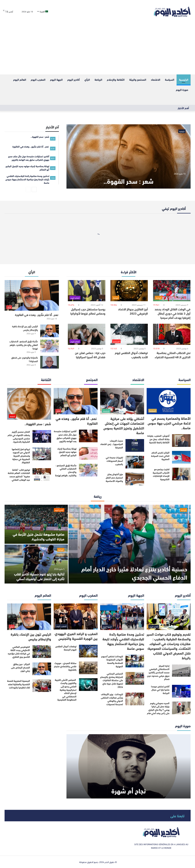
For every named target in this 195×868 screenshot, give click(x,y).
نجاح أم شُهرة (129, 790)
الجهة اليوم (56, 79)
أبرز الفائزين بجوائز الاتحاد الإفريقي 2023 (133, 311)
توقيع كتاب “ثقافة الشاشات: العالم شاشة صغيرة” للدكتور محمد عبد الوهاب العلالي (19, 475)
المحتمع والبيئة (138, 79)
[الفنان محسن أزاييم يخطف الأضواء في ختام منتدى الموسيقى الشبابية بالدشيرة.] (42, 436)
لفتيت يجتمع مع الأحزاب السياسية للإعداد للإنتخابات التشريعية (161, 474)
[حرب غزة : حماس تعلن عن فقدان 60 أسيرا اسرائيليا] (87, 334)
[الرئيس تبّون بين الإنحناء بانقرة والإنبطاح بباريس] (50, 331)
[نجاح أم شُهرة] (128, 766)
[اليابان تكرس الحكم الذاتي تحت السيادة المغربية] (181, 457)
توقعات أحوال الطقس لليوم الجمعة (66, 648)
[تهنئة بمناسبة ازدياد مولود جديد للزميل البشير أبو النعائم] (88, 453)
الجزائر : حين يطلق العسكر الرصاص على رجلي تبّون (20, 667)
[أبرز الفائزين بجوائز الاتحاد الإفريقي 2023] (129, 291)
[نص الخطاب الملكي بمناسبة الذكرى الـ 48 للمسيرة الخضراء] (172, 334)
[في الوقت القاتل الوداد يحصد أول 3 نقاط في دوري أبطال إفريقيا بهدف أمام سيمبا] (172, 291)
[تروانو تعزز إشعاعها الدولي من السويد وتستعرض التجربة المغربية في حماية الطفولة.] (42, 454)
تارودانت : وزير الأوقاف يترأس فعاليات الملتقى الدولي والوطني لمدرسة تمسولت (112, 699)
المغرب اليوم (38, 79)
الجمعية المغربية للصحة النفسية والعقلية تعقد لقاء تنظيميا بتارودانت (19, 684)
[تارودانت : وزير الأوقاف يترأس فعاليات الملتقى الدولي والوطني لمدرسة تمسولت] (135, 699)
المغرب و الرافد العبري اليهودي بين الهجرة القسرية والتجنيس (76, 636)
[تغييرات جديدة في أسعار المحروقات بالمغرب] (135, 462)
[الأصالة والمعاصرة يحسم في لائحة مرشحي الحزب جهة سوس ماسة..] (169, 401)
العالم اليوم (20, 79)
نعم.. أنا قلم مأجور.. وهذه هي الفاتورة (37, 315)
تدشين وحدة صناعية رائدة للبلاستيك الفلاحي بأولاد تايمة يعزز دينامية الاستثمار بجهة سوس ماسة (123, 641)
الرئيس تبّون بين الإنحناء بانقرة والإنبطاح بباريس (25, 328)
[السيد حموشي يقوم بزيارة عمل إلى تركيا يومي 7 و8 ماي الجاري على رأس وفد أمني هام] (181, 708)
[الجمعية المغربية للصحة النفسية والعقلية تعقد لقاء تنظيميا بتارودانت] (42, 686)
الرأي (87, 79)
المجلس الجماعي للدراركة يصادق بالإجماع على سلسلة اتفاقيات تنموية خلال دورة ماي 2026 (112, 680)
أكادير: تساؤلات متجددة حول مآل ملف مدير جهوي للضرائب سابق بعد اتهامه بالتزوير (65, 436)
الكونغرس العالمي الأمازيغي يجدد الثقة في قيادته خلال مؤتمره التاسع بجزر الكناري (19, 652)
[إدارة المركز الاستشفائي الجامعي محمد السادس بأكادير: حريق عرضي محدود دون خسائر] (181, 671)
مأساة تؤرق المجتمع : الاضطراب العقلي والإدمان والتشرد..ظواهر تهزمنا (24, 345)
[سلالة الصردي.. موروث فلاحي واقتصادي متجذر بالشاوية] (88, 668)
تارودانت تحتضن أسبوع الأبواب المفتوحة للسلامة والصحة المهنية (112, 661)
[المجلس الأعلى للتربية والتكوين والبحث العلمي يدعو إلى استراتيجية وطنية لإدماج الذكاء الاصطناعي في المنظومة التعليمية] (88, 685)
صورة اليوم (182, 90)
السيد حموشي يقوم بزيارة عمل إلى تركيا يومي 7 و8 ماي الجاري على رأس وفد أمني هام (158, 708)
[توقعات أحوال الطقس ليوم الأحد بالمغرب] (129, 334)
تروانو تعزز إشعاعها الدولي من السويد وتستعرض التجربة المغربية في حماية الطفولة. (21, 456)
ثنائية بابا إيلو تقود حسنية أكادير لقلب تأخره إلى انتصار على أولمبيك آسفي (39, 576)
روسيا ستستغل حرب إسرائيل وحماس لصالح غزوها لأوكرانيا (88, 311)
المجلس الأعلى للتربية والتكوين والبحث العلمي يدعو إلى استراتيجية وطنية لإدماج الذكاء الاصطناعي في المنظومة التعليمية (66, 690)
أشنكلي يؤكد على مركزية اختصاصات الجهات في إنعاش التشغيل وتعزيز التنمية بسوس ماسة (124, 425)
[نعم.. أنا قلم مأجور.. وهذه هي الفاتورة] (32, 295)
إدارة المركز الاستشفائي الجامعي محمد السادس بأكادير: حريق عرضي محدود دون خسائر (158, 672)
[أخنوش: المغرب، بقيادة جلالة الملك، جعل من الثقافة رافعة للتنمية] (181, 441)
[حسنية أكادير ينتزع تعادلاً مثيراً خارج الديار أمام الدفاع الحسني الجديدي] (130, 544)
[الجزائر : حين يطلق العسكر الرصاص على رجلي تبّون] (42, 669)
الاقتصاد (156, 79)
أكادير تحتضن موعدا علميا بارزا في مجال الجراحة (160, 690)
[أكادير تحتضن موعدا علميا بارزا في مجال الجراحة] (181, 691)
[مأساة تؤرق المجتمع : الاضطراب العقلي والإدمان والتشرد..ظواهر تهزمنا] (50, 346)
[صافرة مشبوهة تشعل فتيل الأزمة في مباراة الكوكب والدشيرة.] (36, 524)
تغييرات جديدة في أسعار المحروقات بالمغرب (114, 461)
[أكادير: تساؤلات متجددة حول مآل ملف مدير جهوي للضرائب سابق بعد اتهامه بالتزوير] (88, 436)
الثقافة (182, 131)
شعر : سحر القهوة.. (129, 181)
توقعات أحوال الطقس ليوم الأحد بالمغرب (131, 355)
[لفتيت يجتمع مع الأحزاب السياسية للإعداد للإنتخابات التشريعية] (181, 474)
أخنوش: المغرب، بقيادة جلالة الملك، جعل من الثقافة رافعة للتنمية (158, 439)
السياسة (170, 79)
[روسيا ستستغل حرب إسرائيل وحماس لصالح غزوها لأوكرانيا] (87, 291)
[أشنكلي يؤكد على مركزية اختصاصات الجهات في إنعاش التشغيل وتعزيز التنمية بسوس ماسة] (122, 401)
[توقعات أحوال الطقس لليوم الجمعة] (88, 651)
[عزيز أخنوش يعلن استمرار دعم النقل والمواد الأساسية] (135, 479)
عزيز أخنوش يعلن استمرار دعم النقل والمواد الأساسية (114, 477)
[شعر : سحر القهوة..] (128, 156)
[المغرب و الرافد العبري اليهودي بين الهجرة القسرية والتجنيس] (76, 616)
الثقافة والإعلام (116, 79)
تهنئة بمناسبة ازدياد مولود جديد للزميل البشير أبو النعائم (67, 452)
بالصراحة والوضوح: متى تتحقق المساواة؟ (24, 359)
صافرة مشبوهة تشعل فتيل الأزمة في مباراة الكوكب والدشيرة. (39, 536)
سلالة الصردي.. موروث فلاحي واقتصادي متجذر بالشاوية (65, 666)
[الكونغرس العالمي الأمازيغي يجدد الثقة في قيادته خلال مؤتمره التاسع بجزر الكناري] (42, 652)
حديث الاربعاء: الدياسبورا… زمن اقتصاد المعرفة (112, 444)
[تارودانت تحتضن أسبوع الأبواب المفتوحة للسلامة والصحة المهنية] (135, 661)
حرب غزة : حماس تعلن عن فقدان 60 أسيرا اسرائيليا (90, 355)
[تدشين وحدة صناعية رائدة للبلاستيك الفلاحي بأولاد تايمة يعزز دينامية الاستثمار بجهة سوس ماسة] (122, 617)
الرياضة (98, 79)
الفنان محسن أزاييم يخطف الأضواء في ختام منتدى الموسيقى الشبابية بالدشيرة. (19, 437)
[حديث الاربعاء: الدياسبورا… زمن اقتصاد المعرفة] (135, 445)
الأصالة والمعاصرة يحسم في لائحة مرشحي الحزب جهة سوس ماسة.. (169, 423)
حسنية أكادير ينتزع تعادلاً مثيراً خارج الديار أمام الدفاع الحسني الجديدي (134, 573)
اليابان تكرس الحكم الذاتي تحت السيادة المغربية (160, 456)
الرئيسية (184, 79)
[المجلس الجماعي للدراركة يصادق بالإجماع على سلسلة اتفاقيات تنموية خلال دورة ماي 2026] (135, 678)
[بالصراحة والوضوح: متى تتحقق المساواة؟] (50, 362)
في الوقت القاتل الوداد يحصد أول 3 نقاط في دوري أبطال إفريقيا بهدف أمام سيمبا (173, 313)
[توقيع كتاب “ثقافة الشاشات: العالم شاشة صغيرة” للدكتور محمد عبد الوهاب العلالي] (42, 475)
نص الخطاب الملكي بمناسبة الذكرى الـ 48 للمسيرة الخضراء (173, 355)
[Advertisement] (98, 49)
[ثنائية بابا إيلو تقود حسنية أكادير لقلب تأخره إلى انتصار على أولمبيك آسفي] (36, 564)
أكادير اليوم (73, 79)
